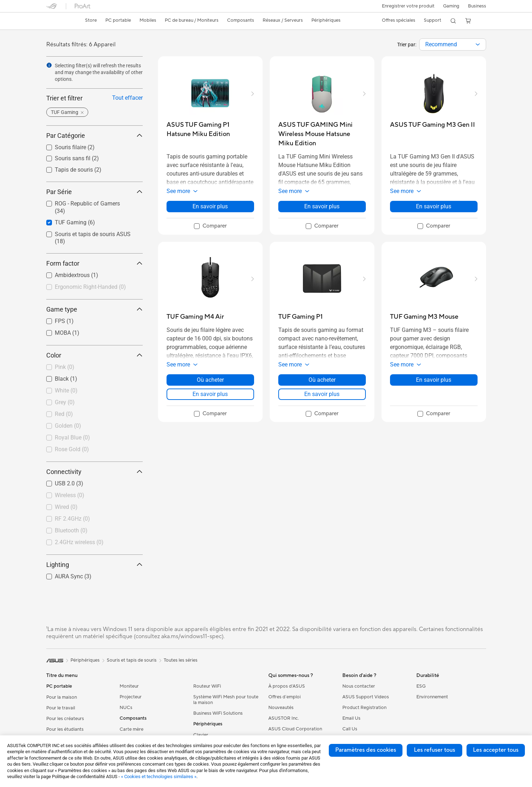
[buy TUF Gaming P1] (301, 317)
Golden (68, 426)
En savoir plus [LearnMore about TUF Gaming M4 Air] (210, 394)
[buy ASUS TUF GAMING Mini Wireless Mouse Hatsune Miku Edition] (322, 134)
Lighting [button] (94, 565)
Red (64, 414)
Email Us (351, 718)
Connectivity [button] (94, 472)
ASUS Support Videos (366, 697)
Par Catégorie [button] (94, 135)
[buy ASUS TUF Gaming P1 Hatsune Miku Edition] (210, 129)
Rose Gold (72, 449)
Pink (65, 367)
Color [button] (94, 355)
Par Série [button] (94, 192)
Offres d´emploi (285, 697)
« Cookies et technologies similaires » (159, 776)
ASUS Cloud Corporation (295, 729)
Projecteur (131, 697)
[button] (451, 6)
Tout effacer (127, 98)
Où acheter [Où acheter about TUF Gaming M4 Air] (210, 380)
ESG (421, 686)
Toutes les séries (181, 660)
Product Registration (364, 708)
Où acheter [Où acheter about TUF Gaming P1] (322, 380)
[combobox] (453, 45)
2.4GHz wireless (79, 542)
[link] (58, 21)
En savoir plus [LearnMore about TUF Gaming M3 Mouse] (434, 380)
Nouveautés (281, 708)
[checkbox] (92, 287)
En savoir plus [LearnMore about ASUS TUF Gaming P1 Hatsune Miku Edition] (210, 206)
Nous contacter (359, 686)
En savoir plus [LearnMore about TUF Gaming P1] (322, 394)
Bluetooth (71, 530)
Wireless (70, 495)
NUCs (126, 708)
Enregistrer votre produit (407, 6)
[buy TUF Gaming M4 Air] (195, 317)
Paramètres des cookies (366, 750)
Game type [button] (94, 309)
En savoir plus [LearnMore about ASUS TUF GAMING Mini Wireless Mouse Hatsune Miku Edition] (322, 206)
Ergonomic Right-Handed (90, 287)
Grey (65, 402)
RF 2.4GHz (72, 519)
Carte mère (131, 729)
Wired (66, 507)
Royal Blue (72, 437)
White (66, 390)
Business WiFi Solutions (218, 713)
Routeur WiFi (207, 686)
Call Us (350, 729)
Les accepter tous (496, 750)
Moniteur (129, 686)
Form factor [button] (94, 263)
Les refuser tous (434, 750)
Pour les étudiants (65, 729)
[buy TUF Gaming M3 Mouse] (424, 317)
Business (477, 6)
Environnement (432, 697)
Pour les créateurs (65, 719)
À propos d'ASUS (287, 686)
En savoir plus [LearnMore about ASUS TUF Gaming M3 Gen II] (434, 206)
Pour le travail (61, 708)
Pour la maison (62, 697)
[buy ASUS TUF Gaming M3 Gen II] (433, 125)
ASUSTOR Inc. (284, 718)
